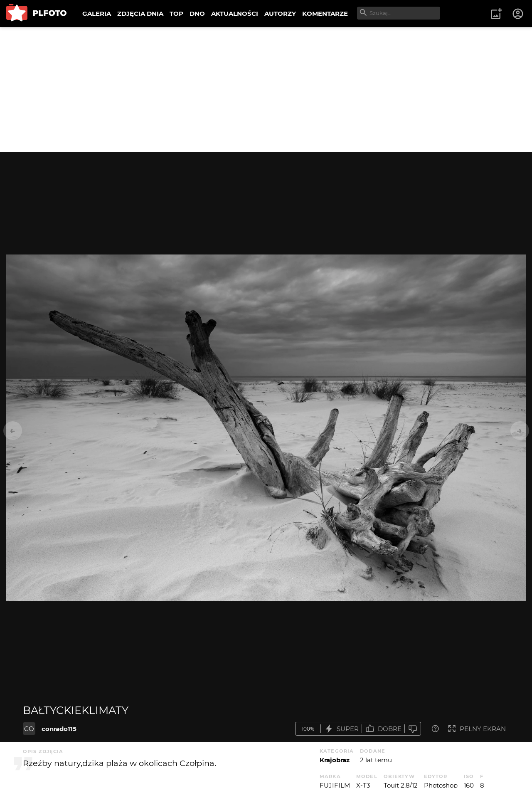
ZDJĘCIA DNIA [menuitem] (140, 14)
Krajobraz (335, 760)
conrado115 (59, 729)
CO (29, 729)
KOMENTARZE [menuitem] (325, 14)
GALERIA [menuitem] (97, 14)
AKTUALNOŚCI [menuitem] (235, 14)
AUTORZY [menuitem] (280, 14)
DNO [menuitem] (197, 14)
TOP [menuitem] (176, 14)
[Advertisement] (266, 89)
